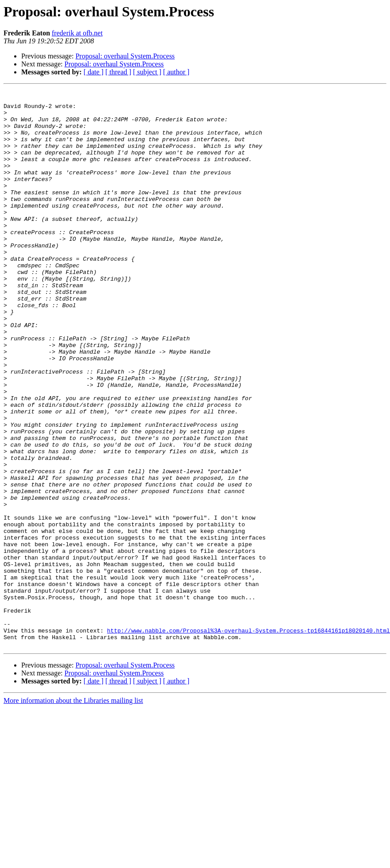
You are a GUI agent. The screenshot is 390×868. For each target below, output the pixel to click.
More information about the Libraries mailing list (73, 812)
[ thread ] (118, 72)
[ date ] (94, 72)
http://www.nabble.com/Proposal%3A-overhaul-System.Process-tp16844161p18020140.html (249, 739)
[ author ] (176, 72)
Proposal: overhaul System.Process (125, 56)
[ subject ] (147, 72)
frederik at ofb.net (77, 33)
